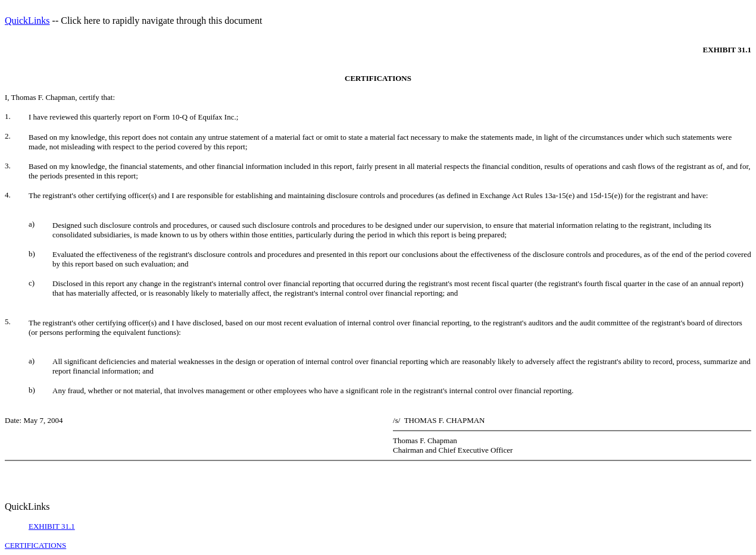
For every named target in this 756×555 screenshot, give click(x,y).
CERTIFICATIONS (35, 545)
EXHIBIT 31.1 (52, 526)
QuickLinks (27, 21)
